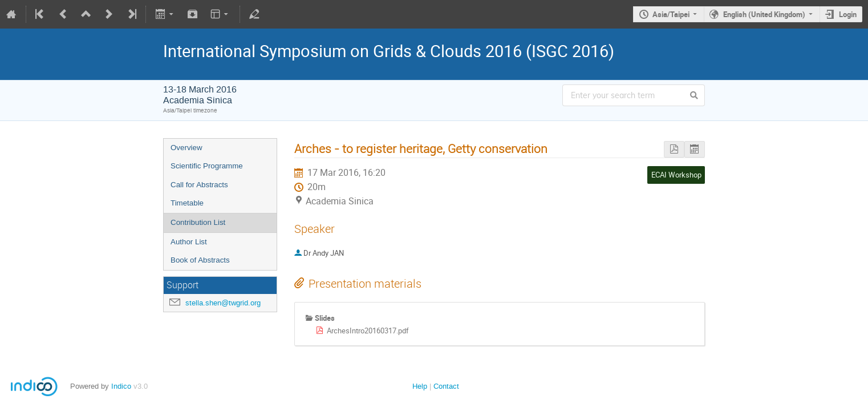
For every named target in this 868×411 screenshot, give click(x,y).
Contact (446, 386)
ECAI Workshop (676, 175)
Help (420, 386)
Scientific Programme (207, 166)
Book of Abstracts (200, 260)
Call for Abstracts (199, 185)
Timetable (187, 203)
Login (848, 14)
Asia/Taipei (671, 14)
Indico (121, 386)
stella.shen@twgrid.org (223, 303)
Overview (186, 148)
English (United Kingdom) (764, 14)
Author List (189, 242)
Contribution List (198, 222)
